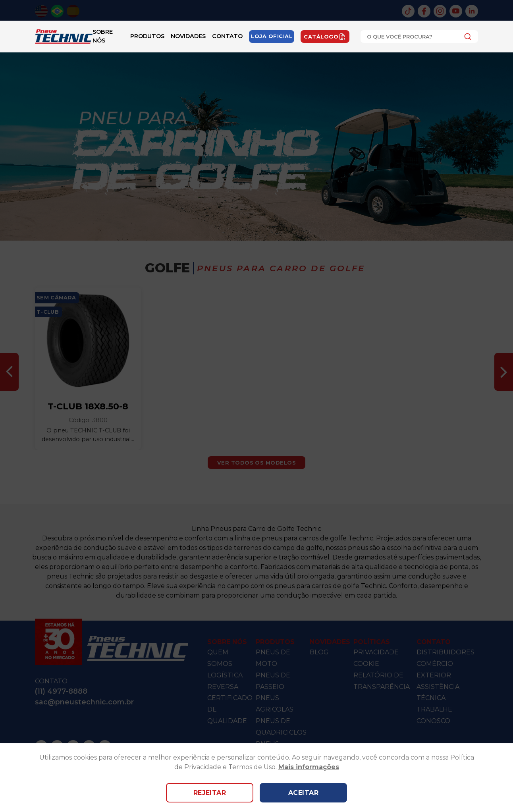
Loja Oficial (272, 36)
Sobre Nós (103, 36)
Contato (227, 36)
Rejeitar (210, 793)
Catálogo (325, 37)
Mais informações (309, 767)
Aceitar (303, 793)
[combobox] (419, 37)
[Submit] (466, 37)
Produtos (147, 36)
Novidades (188, 36)
